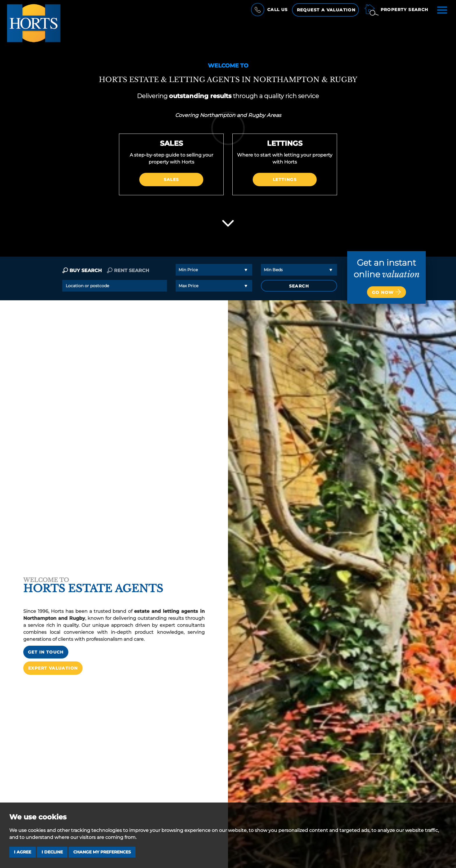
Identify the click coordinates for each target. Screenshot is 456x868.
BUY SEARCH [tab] (82, 270)
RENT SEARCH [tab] (128, 270)
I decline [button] (52, 852)
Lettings (285, 180)
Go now (386, 292)
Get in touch (46, 644)
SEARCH (299, 286)
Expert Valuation (53, 660)
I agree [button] (23, 852)
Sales (171, 180)
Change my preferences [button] (102, 852)
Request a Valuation (326, 10)
